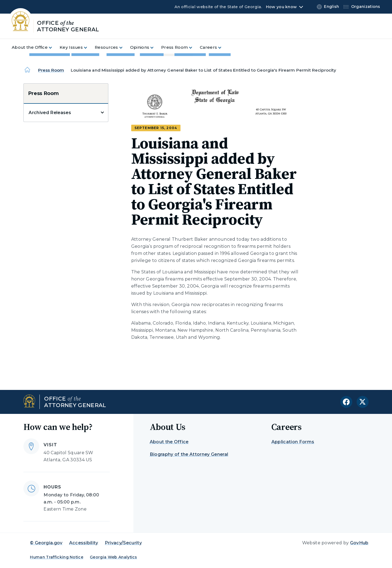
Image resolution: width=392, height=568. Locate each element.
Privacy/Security (123, 543)
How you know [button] (281, 7)
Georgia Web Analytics (114, 557)
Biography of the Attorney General (189, 454)
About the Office (169, 442)
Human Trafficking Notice (57, 557)
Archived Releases (50, 113)
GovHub (359, 543)
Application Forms (293, 442)
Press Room (51, 70)
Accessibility (84, 543)
